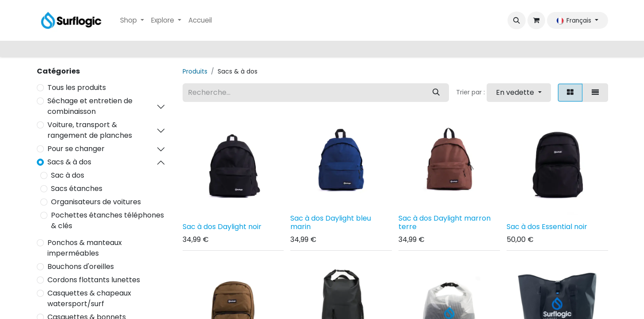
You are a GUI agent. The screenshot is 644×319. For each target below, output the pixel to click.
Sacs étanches (77, 189)
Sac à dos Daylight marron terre (445, 222)
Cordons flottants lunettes (94, 280)
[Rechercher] (436, 93)
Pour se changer (76, 149)
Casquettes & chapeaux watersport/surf (89, 298)
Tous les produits (77, 88)
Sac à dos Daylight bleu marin (331, 222)
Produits (195, 71)
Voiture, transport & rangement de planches (90, 130)
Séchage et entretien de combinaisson (90, 106)
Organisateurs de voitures (96, 202)
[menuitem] (132, 21)
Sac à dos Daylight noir (222, 227)
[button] (516, 20)
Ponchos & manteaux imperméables (85, 248)
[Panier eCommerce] (536, 20)
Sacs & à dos (69, 162)
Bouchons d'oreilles (81, 266)
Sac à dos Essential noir (547, 227)
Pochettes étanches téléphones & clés (107, 220)
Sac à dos (68, 175)
